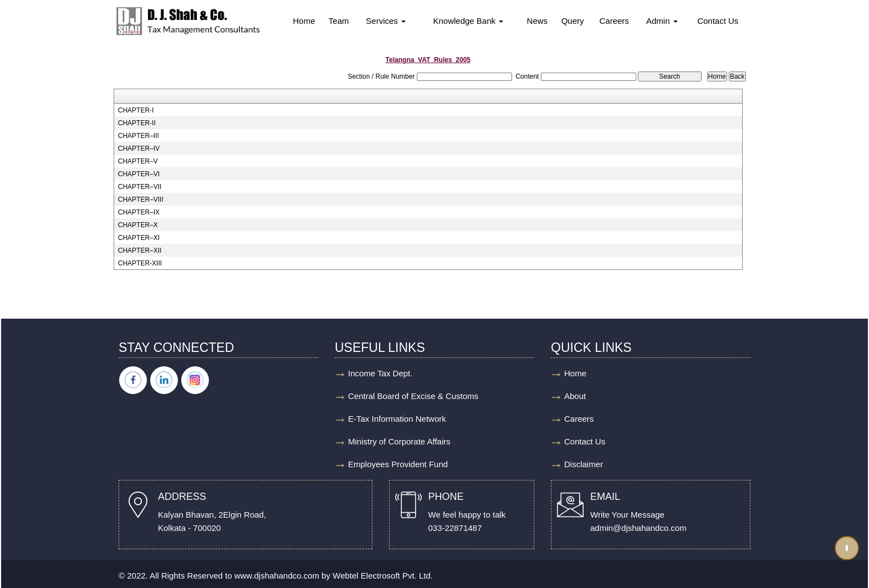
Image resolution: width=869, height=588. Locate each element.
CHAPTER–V (138, 161)
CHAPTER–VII (140, 187)
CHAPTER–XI (139, 238)
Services (386, 21)
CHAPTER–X (138, 225)
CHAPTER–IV (139, 149)
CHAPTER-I (136, 110)
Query (573, 21)
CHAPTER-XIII (140, 263)
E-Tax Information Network (397, 419)
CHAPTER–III (139, 136)
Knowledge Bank (468, 21)
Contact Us (718, 21)
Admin (662, 21)
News (538, 21)
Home (304, 21)
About (575, 396)
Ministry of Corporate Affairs (399, 441)
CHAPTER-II (137, 123)
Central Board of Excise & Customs (413, 396)
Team (339, 21)
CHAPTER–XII (140, 250)
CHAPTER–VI (139, 174)
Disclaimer (584, 464)
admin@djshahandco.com (638, 528)
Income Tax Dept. (380, 373)
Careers (614, 21)
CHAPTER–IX (139, 212)
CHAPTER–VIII (141, 200)
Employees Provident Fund (398, 464)
